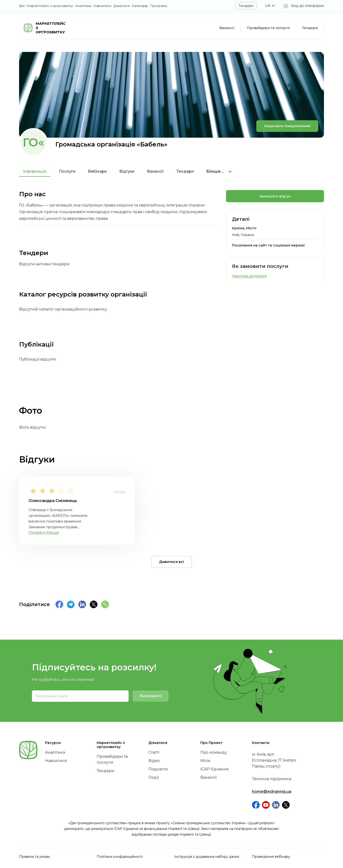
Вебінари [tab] (97, 171)
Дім (22, 6)
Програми (159, 6)
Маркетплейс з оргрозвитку (50, 6)
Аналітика (83, 6)
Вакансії (227, 28)
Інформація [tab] (35, 171)
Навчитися (102, 6)
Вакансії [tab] (155, 171)
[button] (270, 6)
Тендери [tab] (185, 171)
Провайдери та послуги (268, 28)
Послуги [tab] (67, 171)
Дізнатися (122, 6)
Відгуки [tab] (127, 171)
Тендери (246, 6)
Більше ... (219, 171)
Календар (140, 6)
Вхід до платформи (308, 6)
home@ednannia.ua (272, 791)
